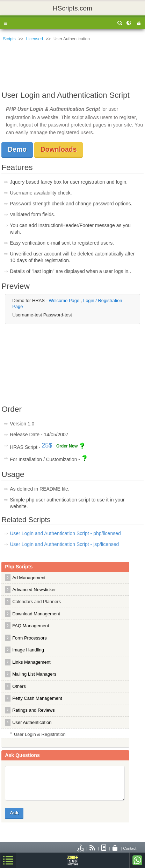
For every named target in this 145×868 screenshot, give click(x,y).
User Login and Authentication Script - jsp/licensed (64, 544)
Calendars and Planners (37, 602)
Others (19, 686)
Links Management (31, 662)
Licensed (35, 39)
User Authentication (32, 722)
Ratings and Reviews (34, 710)
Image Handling (28, 650)
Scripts (9, 39)
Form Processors (30, 638)
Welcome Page (65, 300)
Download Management (36, 614)
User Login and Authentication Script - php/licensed (65, 533)
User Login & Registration (40, 734)
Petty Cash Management (37, 698)
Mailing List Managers (34, 674)
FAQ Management (31, 626)
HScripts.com (72, 8)
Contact (130, 848)
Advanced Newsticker (34, 590)
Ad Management (29, 578)
